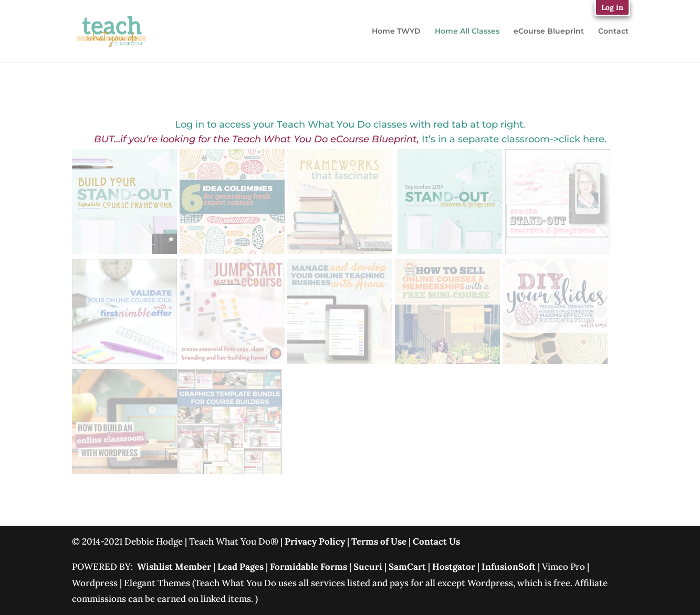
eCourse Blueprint (549, 32)
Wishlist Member (174, 567)
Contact (613, 32)
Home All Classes (467, 32)
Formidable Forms (309, 567)
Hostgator (454, 567)
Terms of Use (379, 541)
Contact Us (436, 541)
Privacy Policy (315, 541)
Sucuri (369, 567)
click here (582, 139)
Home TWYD (396, 32)
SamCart (407, 567)
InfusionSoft (509, 567)
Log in (612, 7)
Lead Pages (241, 567)
